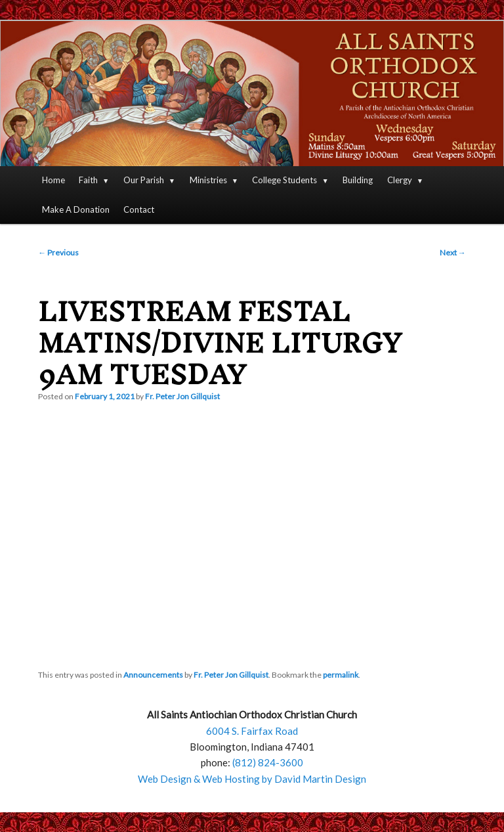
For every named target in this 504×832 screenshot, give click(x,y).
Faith (88, 180)
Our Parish (144, 180)
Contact (139, 209)
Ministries (208, 180)
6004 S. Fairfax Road (252, 731)
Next (453, 252)
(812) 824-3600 (268, 762)
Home (53, 180)
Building (358, 180)
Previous (58, 252)
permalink (341, 675)
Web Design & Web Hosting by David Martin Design (252, 779)
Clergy (400, 180)
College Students (284, 180)
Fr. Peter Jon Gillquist (182, 396)
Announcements (153, 675)
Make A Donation (76, 209)
